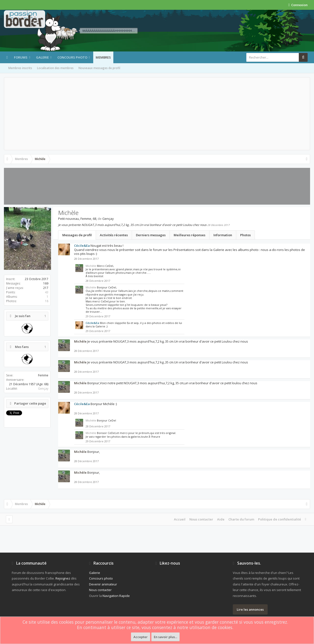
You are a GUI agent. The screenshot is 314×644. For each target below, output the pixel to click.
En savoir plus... (165, 637)
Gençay (43, 389)
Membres (103, 57)
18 (47, 301)
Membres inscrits (20, 68)
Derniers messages (151, 235)
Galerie (42, 57)
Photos (245, 235)
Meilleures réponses (190, 235)
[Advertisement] (157, 114)
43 (47, 292)
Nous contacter (201, 519)
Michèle (91, 266)
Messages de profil (77, 235)
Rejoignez (63, 578)
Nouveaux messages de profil (99, 68)
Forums (21, 57)
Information (223, 235)
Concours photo (72, 57)
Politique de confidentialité (280, 519)
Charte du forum (241, 519)
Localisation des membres (55, 68)
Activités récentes (114, 235)
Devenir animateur (103, 584)
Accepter (141, 637)
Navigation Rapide (116, 596)
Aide (221, 519)
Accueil (180, 519)
